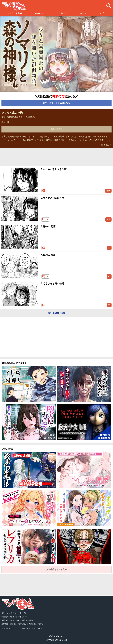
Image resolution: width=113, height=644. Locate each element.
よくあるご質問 (19, 620)
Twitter (40, 629)
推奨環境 (29, 620)
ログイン (39, 13)
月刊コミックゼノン (19, 613)
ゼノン (83, 13)
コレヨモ (21, 629)
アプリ (103, 13)
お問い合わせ (7, 620)
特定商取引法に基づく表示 (12, 624)
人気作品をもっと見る (56, 569)
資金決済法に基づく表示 (33, 624)
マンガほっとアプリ (9, 629)
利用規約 (5, 617)
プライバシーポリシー (18, 617)
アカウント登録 (15, 13)
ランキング (62, 13)
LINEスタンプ (31, 629)
